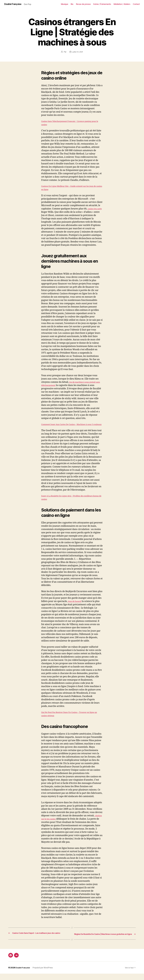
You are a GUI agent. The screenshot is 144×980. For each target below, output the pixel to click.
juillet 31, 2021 (78, 52)
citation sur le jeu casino (54, 822)
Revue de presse (83, 4)
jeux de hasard (76, 605)
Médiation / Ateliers (122, 4)
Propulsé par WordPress (44, 974)
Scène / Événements (102, 4)
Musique (65, 4)
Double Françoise (14, 4)
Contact (136, 4)
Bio (72, 4)
